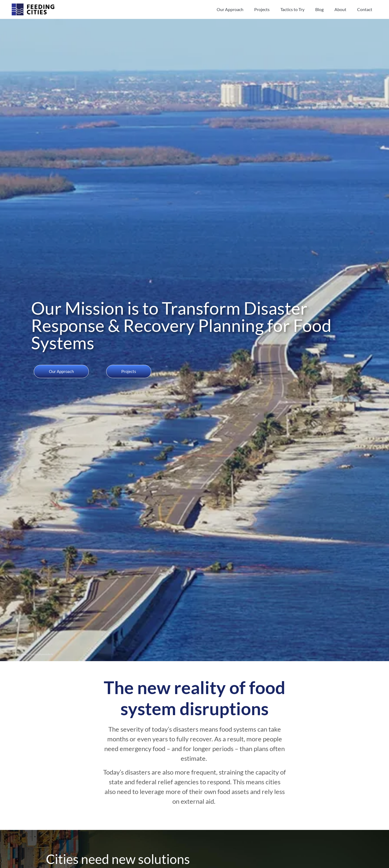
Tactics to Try (292, 9)
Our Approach (230, 9)
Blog (319, 9)
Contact (365, 9)
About (340, 9)
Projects (262, 9)
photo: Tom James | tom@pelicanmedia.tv (31, 654)
